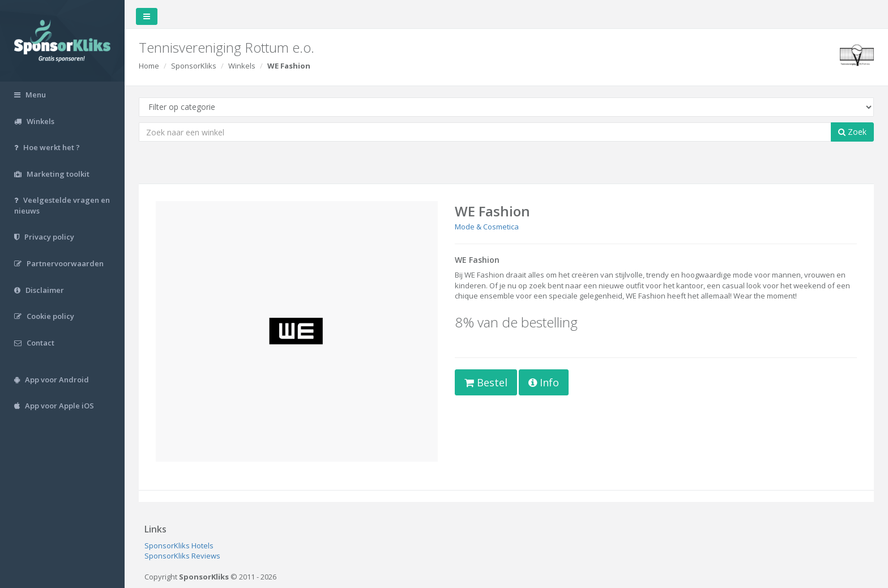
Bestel (486, 382)
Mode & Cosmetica (487, 227)
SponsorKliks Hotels (179, 546)
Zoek (852, 132)
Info (544, 382)
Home (149, 66)
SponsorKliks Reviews (182, 556)
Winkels (242, 66)
